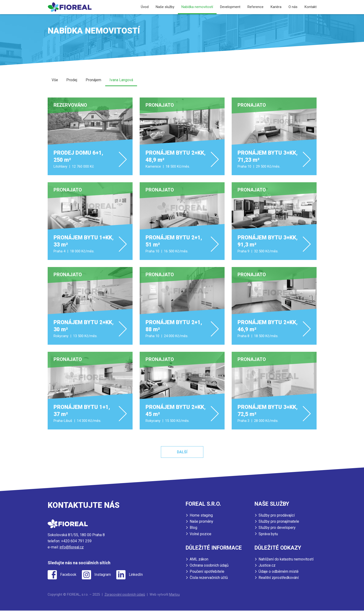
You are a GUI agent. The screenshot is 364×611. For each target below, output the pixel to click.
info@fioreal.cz (72, 548)
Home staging (201, 516)
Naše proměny (201, 522)
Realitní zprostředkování (279, 578)
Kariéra (276, 7)
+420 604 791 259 (76, 542)
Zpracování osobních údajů (125, 595)
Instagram (104, 575)
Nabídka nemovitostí (197, 7)
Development (230, 7)
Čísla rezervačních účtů (209, 578)
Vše (55, 80)
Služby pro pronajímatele (279, 522)
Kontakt (311, 7)
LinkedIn (138, 575)
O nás (293, 7)
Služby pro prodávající (277, 516)
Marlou (175, 595)
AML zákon (199, 560)
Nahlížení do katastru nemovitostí (286, 560)
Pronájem (94, 80)
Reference (255, 7)
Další (182, 453)
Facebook (69, 575)
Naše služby (165, 7)
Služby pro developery (277, 528)
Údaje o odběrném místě (278, 572)
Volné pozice (201, 534)
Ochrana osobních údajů (209, 566)
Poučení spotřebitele (207, 572)
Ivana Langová (122, 80)
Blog (193, 528)
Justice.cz (267, 566)
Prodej (72, 80)
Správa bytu (268, 534)
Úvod (145, 7)
